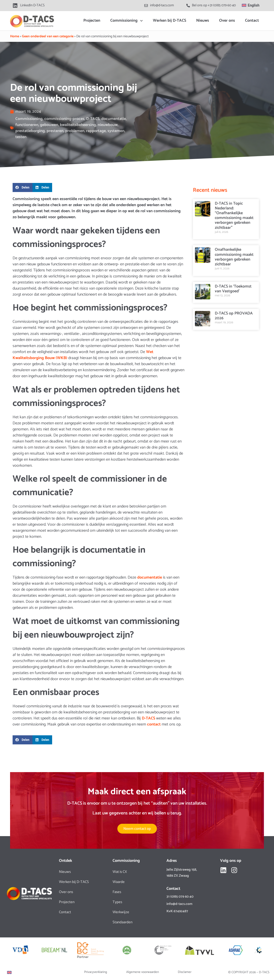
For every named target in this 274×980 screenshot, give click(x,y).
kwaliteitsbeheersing (78, 125)
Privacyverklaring (96, 972)
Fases (117, 892)
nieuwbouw (108, 125)
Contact (252, 21)
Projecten (92, 21)
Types (117, 902)
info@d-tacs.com (179, 904)
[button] (23, 187)
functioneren (27, 125)
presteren (55, 131)
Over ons (227, 21)
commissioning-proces (64, 119)
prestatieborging (30, 131)
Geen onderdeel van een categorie (48, 36)
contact (154, 724)
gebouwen (49, 125)
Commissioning (127, 21)
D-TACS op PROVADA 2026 (234, 316)
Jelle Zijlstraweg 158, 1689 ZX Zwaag (182, 873)
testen (21, 137)
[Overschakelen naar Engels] (9, 973)
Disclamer (185, 972)
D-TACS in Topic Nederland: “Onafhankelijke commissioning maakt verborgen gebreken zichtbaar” (234, 216)
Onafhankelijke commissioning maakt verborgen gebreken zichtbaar (234, 257)
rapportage (96, 131)
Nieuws (203, 21)
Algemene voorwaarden (143, 972)
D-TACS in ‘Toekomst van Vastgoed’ (233, 289)
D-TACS (93, 119)
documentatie (114, 119)
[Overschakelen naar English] (251, 5)
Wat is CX (120, 872)
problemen (75, 131)
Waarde (119, 882)
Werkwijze (121, 912)
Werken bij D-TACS (169, 21)
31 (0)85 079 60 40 (180, 897)
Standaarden (123, 922)
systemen (116, 131)
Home (15, 36)
